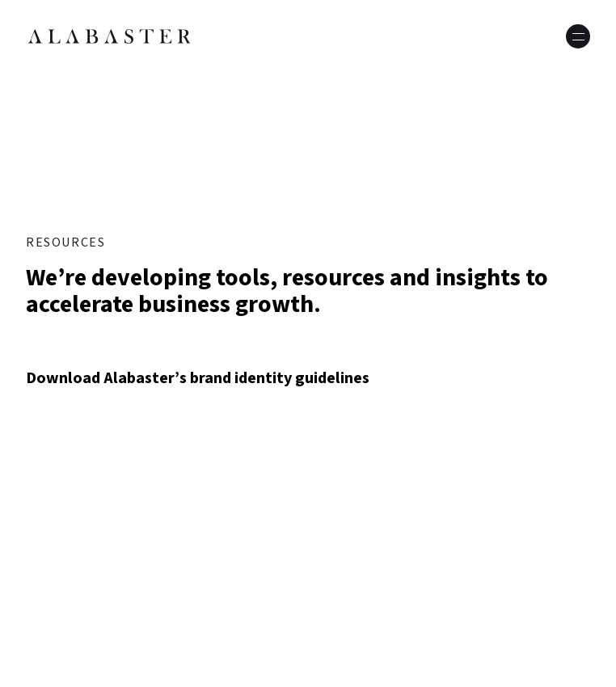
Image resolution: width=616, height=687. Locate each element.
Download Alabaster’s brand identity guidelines (198, 378)
